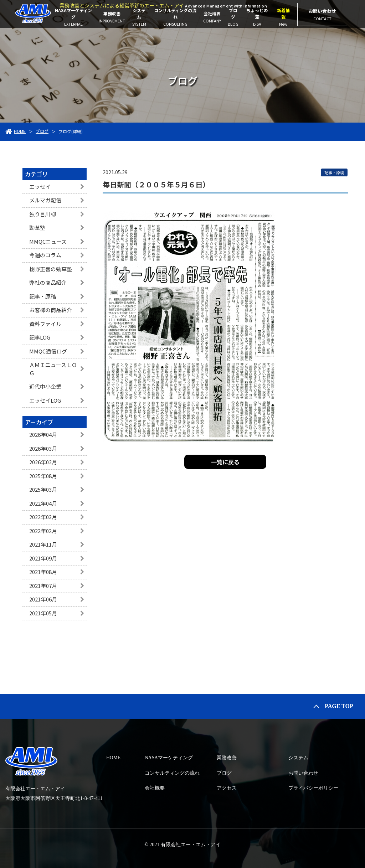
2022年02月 (43, 531)
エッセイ (40, 187)
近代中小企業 (45, 386)
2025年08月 (43, 476)
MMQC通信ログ (48, 351)
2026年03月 (43, 448)
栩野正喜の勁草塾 (51, 269)
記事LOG (40, 337)
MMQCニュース (48, 241)
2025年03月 (43, 489)
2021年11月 (43, 544)
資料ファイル (45, 324)
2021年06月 (43, 599)
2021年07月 (43, 586)
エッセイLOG (45, 400)
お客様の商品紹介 (51, 310)
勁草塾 (37, 228)
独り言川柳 (43, 214)
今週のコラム (45, 255)
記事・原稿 (43, 296)
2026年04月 (43, 435)
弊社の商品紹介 (48, 282)
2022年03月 (43, 517)
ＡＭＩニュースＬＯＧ (53, 369)
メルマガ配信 (45, 200)
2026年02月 (43, 462)
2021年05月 (43, 613)
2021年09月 (43, 558)
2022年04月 (43, 503)
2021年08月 (43, 572)
